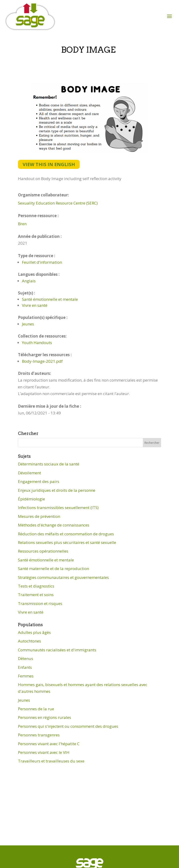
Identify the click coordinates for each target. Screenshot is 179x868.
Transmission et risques (40, 603)
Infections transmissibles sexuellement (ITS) (58, 507)
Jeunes (28, 324)
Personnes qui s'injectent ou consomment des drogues (68, 726)
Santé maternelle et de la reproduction (53, 569)
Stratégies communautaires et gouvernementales (63, 577)
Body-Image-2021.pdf (42, 361)
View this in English (49, 164)
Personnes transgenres (39, 735)
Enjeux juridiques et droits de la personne (57, 490)
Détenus (26, 658)
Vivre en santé (35, 305)
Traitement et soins (36, 595)
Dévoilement (29, 473)
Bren (22, 224)
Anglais (29, 281)
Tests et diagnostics (36, 586)
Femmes (26, 676)
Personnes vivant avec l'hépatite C (49, 744)
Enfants (25, 667)
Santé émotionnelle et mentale (50, 299)
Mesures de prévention (39, 516)
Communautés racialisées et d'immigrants (57, 650)
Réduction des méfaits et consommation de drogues (66, 534)
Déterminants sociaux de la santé (49, 464)
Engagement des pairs (39, 481)
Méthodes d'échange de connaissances (54, 525)
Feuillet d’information (42, 262)
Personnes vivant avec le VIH (44, 752)
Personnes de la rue (36, 709)
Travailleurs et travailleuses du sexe (51, 761)
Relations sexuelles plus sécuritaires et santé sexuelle (67, 542)
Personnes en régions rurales (45, 717)
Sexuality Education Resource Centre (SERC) (58, 203)
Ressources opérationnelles (43, 551)
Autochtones (29, 641)
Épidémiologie (31, 499)
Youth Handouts (37, 343)
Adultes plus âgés (34, 632)
